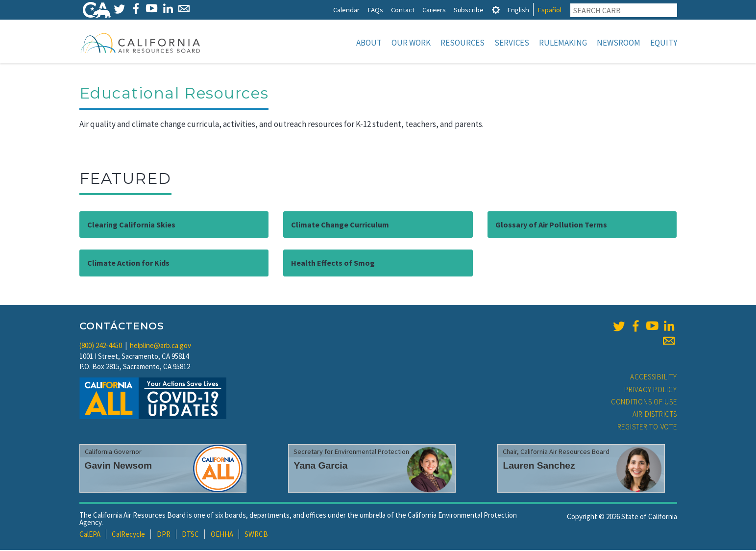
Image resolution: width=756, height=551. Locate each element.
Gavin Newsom (119, 466)
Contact (403, 10)
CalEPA (90, 535)
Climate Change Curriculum (340, 225)
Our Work (411, 43)
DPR (164, 535)
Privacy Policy (651, 390)
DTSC (190, 535)
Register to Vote (647, 428)
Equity (664, 43)
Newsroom (619, 43)
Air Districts (655, 415)
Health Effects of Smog (333, 264)
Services (512, 43)
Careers (434, 10)
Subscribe (469, 10)
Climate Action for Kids (128, 264)
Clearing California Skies (131, 225)
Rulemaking (563, 43)
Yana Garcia (320, 466)
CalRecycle (128, 535)
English (518, 10)
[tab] (496, 10)
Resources (463, 43)
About (369, 43)
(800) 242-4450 (101, 346)
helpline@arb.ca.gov (160, 346)
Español (549, 10)
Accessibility (654, 378)
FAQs (375, 10)
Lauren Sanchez (539, 466)
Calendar (346, 10)
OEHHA (222, 535)
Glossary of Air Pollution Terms (551, 225)
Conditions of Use (644, 403)
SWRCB (256, 535)
